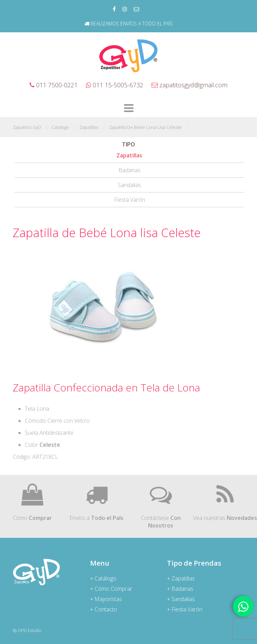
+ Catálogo (103, 578)
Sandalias (130, 185)
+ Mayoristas (106, 599)
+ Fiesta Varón (185, 609)
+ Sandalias (181, 599)
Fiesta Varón (130, 200)
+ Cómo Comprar (111, 589)
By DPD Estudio (27, 630)
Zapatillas (129, 155)
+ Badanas (180, 589)
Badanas (130, 170)
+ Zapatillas (181, 578)
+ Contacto (104, 609)
